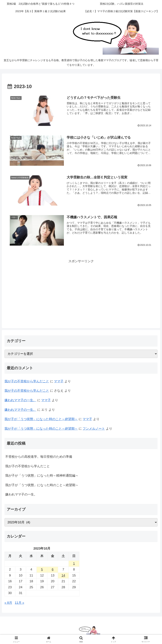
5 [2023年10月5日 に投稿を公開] (42, 569)
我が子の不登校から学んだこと (27, 381)
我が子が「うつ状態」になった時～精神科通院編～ (42, 476)
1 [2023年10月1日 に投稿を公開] (74, 563)
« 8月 (8, 603)
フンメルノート (94, 429)
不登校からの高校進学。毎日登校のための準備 (39, 457)
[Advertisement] (81, 290)
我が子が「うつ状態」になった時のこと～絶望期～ (41, 419)
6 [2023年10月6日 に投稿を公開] (53, 569)
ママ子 (59, 381)
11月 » (19, 603)
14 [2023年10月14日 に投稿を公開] (63, 575)
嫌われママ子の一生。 (20, 400)
